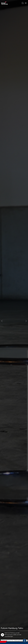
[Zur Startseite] (4, 3)
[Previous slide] (2, 321)
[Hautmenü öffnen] (26, 3)
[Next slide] (26, 321)
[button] (8, 640)
